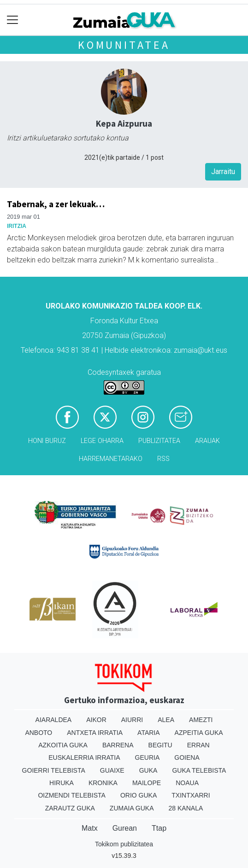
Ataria (149, 733)
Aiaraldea (54, 720)
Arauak (207, 441)
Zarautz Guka (70, 808)
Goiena (187, 757)
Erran (198, 745)
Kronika (103, 783)
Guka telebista (199, 770)
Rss (163, 459)
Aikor (96, 720)
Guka (148, 770)
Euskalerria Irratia (84, 757)
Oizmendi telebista (72, 795)
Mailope (147, 783)
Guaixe (112, 770)
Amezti (201, 720)
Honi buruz (47, 441)
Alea (166, 720)
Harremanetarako (111, 459)
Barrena (118, 745)
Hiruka (62, 783)
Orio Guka (139, 795)
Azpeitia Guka (199, 733)
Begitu (160, 745)
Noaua (187, 783)
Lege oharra (102, 441)
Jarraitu (223, 172)
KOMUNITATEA (124, 45)
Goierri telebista (54, 770)
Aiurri (132, 720)
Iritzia (17, 226)
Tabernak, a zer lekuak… (56, 204)
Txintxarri (191, 795)
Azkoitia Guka (63, 745)
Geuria (148, 757)
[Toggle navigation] (13, 20)
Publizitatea (159, 441)
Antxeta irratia (95, 733)
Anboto (38, 733)
